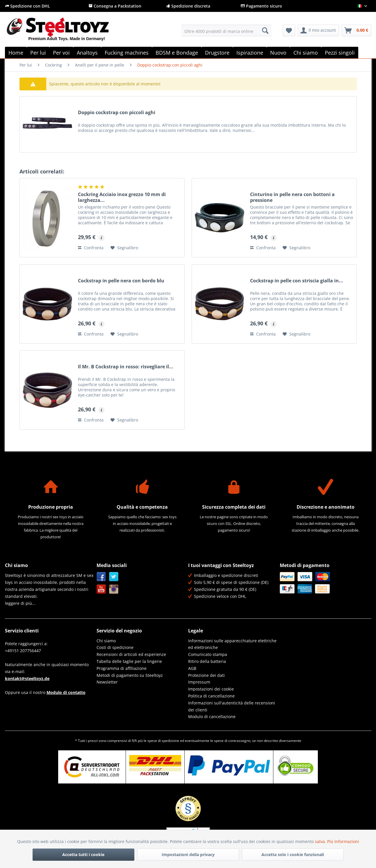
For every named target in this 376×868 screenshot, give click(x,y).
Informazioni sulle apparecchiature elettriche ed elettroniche (232, 644)
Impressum (199, 682)
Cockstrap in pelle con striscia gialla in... (297, 281)
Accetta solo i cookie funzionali (293, 854)
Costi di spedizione (115, 647)
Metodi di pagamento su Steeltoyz (130, 675)
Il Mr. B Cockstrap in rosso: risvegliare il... (126, 367)
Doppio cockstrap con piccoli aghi (117, 113)
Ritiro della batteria (207, 661)
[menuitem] (226, 31)
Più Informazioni (343, 841)
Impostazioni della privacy (188, 854)
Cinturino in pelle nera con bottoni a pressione (292, 197)
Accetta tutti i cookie (83, 854)
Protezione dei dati (206, 675)
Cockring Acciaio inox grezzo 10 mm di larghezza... (122, 197)
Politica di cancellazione (211, 696)
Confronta (91, 248)
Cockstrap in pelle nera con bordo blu (121, 281)
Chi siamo (106, 641)
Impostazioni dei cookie (211, 689)
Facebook (101, 577)
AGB (192, 668)
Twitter (114, 577)
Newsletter (107, 682)
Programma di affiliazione (122, 668)
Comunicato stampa (208, 654)
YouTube (101, 589)
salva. (321, 841)
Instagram (114, 589)
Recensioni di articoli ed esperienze (131, 654)
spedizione (170, 741)
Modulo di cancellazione (212, 717)
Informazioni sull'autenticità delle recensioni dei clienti (232, 706)
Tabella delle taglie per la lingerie (129, 661)
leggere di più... (20, 603)
